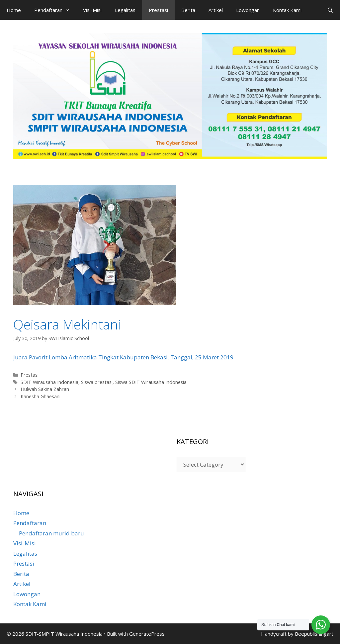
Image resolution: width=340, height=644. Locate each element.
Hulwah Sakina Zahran (45, 389)
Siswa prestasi (97, 382)
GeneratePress (147, 634)
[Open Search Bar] (330, 10)
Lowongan (248, 10)
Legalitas (125, 10)
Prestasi (158, 10)
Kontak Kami (287, 10)
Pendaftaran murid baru (51, 533)
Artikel (216, 10)
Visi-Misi (92, 10)
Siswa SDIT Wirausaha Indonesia (151, 382)
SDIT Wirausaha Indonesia (49, 382)
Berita (188, 10)
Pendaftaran (55, 10)
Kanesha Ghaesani (41, 396)
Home (14, 10)
